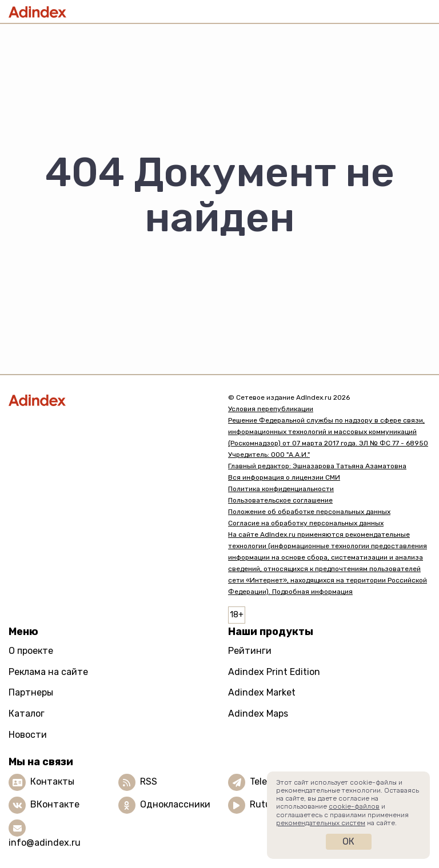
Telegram (270, 781)
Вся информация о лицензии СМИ (284, 477)
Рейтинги (250, 651)
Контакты (52, 781)
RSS (149, 781)
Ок (348, 841)
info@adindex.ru (45, 843)
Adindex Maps (258, 714)
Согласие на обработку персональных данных (306, 523)
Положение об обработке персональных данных (309, 512)
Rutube (266, 804)
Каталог (27, 714)
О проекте (31, 651)
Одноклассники (175, 804)
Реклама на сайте (48, 672)
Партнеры (31, 692)
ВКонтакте (55, 804)
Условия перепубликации (271, 409)
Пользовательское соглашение (280, 500)
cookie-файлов (354, 806)
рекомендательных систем (321, 823)
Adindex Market (262, 692)
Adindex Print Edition (274, 672)
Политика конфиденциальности (281, 489)
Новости (28, 735)
